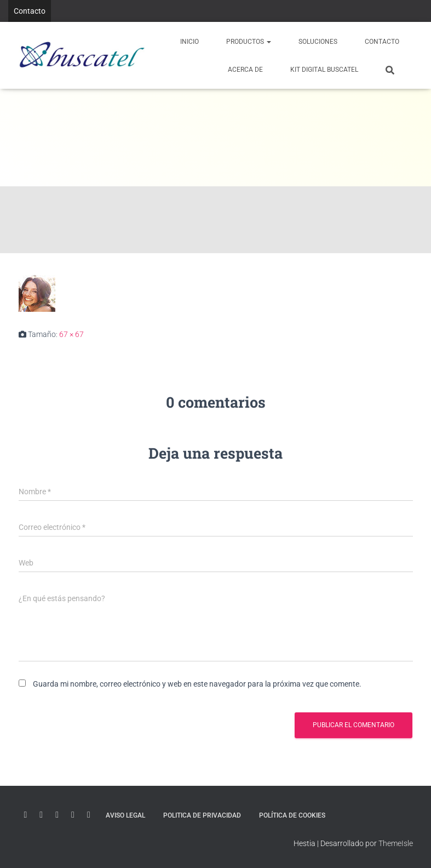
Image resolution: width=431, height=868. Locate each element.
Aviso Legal (125, 815)
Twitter (57, 815)
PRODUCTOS (249, 42)
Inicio (189, 42)
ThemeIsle (396, 843)
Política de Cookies (292, 815)
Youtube (26, 815)
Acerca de (245, 70)
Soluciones (318, 42)
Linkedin (41, 815)
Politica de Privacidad (202, 815)
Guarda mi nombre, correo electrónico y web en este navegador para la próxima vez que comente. (197, 684)
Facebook (89, 815)
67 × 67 (71, 334)
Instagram (73, 815)
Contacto (30, 11)
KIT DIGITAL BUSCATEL (324, 70)
